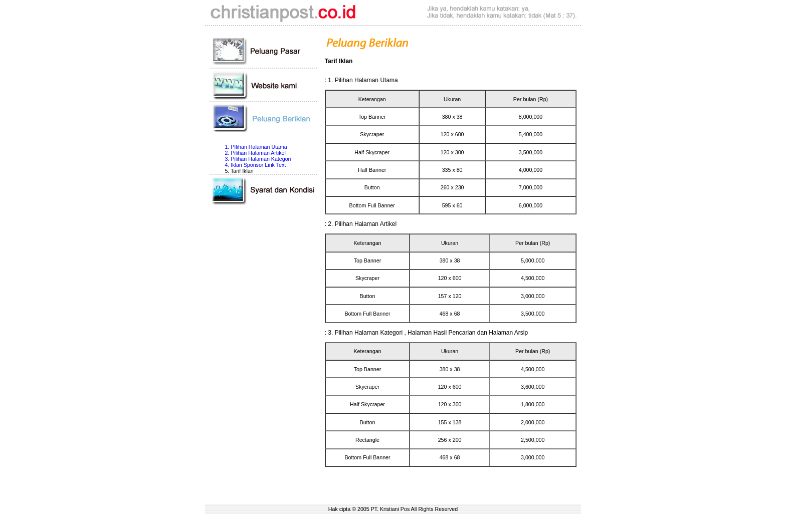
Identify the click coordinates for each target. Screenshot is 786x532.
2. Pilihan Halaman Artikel (255, 153)
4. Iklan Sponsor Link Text (255, 165)
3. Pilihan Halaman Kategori (258, 159)
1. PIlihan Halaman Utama (256, 147)
